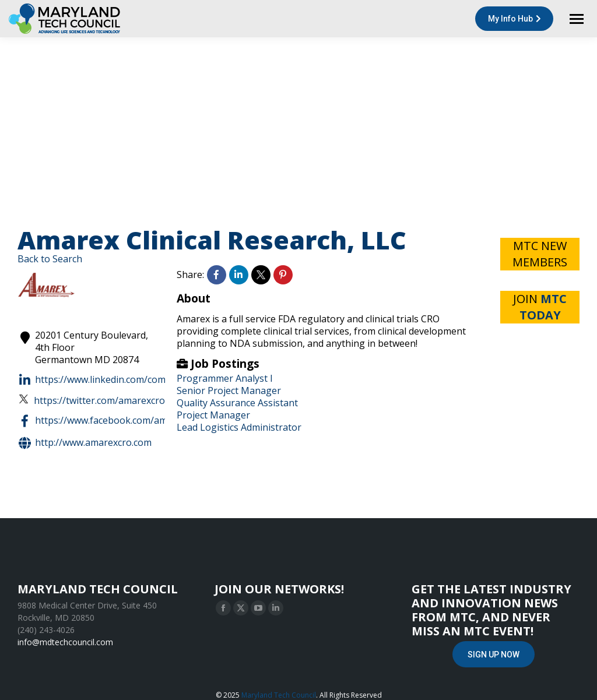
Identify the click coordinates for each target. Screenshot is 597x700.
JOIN (540, 307)
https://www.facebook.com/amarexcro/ (111, 421)
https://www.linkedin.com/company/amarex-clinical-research (157, 380)
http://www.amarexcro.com (85, 443)
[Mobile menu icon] (577, 19)
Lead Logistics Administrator (239, 427)
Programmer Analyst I (225, 378)
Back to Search (50, 259)
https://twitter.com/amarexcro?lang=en (112, 401)
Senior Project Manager (229, 391)
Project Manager (213, 415)
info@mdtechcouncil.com (65, 642)
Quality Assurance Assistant (237, 403)
